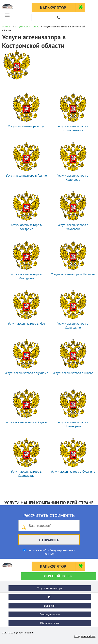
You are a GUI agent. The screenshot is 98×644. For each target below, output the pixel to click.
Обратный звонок (58, 576)
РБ (50, 597)
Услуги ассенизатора (50, 588)
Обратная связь (50, 623)
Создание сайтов (85, 636)
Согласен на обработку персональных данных (51, 552)
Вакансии (50, 606)
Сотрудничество (50, 614)
